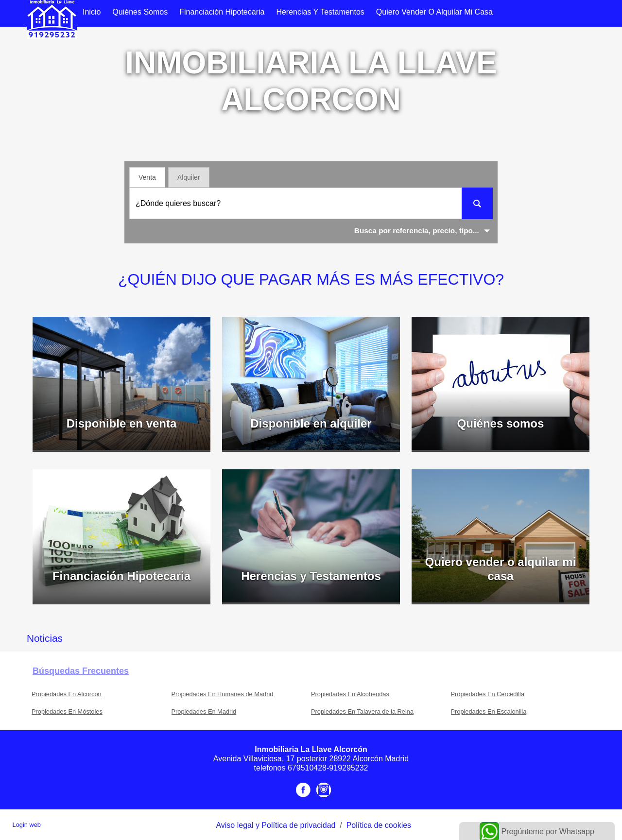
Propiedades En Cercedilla (488, 694)
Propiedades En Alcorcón (67, 694)
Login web (27, 825)
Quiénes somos (140, 12)
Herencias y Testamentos (320, 12)
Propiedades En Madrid (204, 711)
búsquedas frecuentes (81, 671)
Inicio (92, 12)
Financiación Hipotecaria (222, 12)
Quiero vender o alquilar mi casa (434, 12)
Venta (147, 177)
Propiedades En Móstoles (67, 711)
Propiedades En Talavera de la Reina (362, 711)
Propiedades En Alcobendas (350, 694)
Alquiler (189, 177)
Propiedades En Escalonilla (489, 711)
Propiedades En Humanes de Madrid (223, 694)
